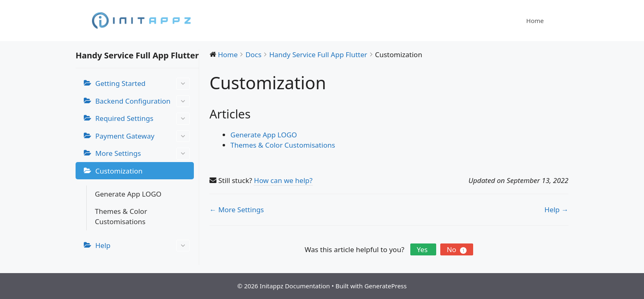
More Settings (143, 154)
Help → (557, 210)
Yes (423, 249)
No (457, 249)
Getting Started (143, 84)
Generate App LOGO (128, 194)
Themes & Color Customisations (121, 217)
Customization (119, 171)
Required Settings (143, 119)
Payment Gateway (143, 136)
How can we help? (283, 180)
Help (143, 246)
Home (535, 21)
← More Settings (237, 210)
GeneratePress (385, 286)
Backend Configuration (143, 101)
